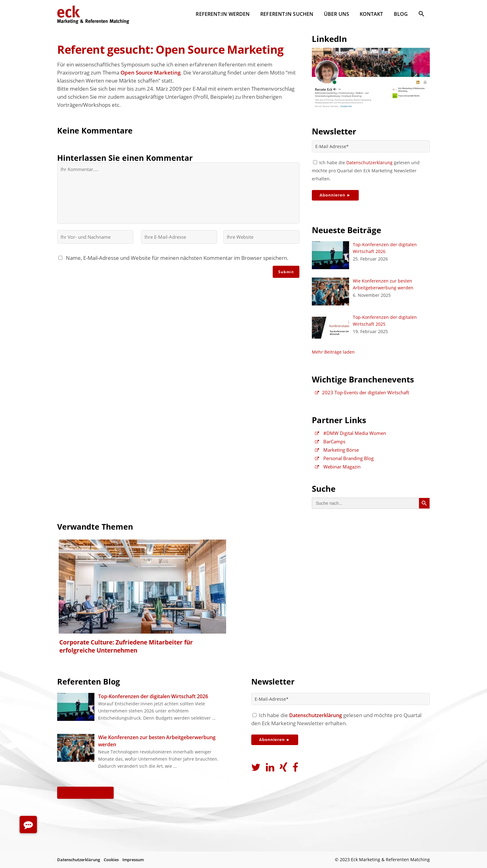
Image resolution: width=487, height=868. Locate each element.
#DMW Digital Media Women (350, 433)
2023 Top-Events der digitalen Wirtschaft (362, 392)
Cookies (111, 860)
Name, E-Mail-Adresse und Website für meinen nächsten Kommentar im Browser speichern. (176, 258)
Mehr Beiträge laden (333, 352)
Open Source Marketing (150, 72)
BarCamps (330, 441)
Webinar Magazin (338, 467)
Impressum (133, 860)
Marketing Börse (337, 450)
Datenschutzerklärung (369, 163)
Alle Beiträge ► (85, 793)
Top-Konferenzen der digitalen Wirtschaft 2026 (153, 696)
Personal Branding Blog (344, 458)
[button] (421, 15)
